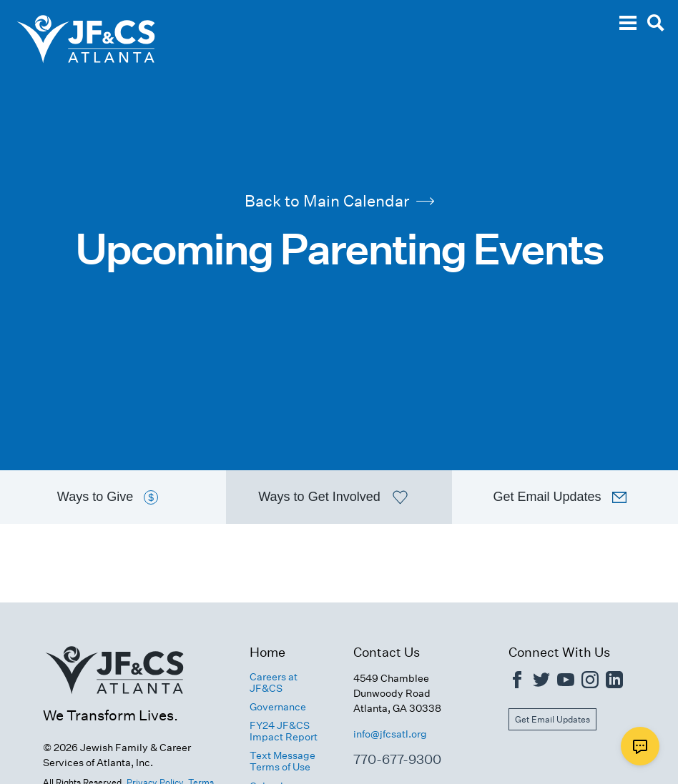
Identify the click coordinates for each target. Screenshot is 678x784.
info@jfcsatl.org (390, 734)
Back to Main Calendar (339, 201)
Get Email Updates (552, 719)
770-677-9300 (397, 759)
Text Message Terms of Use (282, 761)
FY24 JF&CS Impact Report (284, 731)
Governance (278, 707)
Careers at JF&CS (274, 683)
